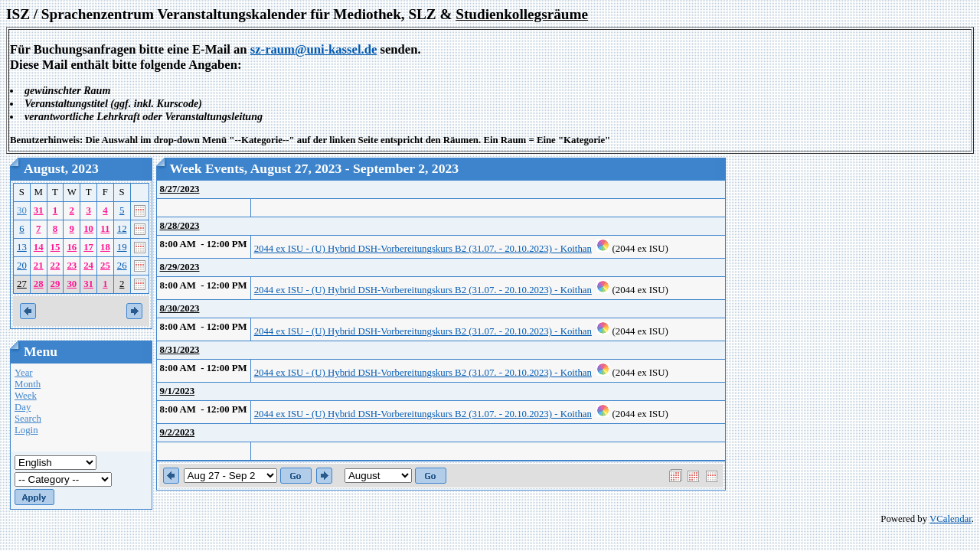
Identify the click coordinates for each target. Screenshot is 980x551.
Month (28, 384)
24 (88, 266)
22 (56, 266)
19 (122, 247)
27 (22, 284)
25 (105, 266)
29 (56, 284)
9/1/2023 (178, 391)
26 (122, 266)
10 (88, 229)
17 (88, 247)
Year (24, 373)
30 (22, 210)
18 (105, 247)
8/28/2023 (180, 226)
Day (23, 407)
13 (22, 247)
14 (39, 247)
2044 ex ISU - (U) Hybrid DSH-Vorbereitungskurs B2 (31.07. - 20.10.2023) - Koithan (423, 249)
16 (72, 247)
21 (39, 266)
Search (28, 419)
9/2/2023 (178, 432)
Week (26, 396)
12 (122, 229)
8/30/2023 (180, 308)
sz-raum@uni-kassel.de (314, 49)
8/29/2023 (180, 267)
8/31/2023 (180, 350)
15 (56, 247)
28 (39, 284)
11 (105, 229)
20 (22, 266)
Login (26, 430)
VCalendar (951, 519)
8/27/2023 (180, 189)
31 (39, 210)
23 (72, 266)
